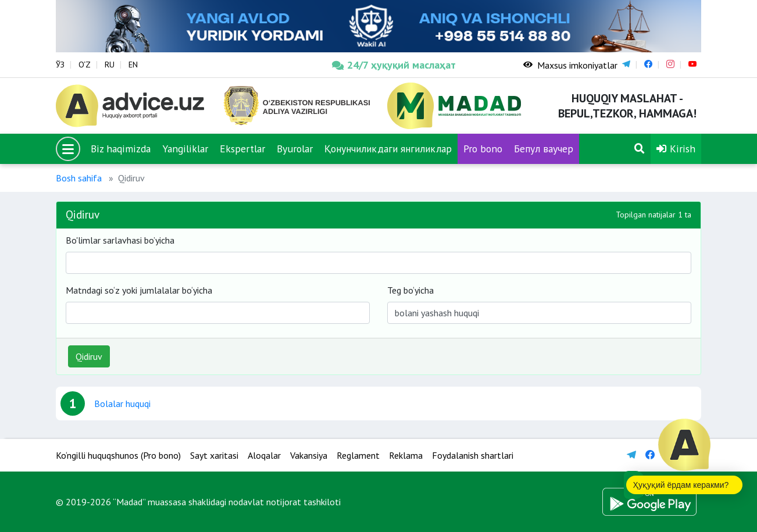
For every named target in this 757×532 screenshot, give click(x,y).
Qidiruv (89, 356)
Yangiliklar (185, 149)
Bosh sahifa (79, 178)
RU (110, 65)
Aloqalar (264, 455)
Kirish (676, 149)
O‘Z (85, 65)
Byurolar (295, 149)
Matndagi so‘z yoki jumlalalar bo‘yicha (139, 290)
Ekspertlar (242, 149)
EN (133, 65)
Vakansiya (309, 455)
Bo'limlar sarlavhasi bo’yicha (120, 240)
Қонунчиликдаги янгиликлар (388, 149)
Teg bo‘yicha (410, 290)
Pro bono (483, 149)
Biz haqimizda (121, 149)
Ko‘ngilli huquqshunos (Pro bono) (118, 455)
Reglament (358, 455)
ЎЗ (60, 65)
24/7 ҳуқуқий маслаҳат (394, 65)
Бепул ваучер (544, 149)
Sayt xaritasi (214, 455)
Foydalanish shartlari (473, 455)
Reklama (406, 455)
